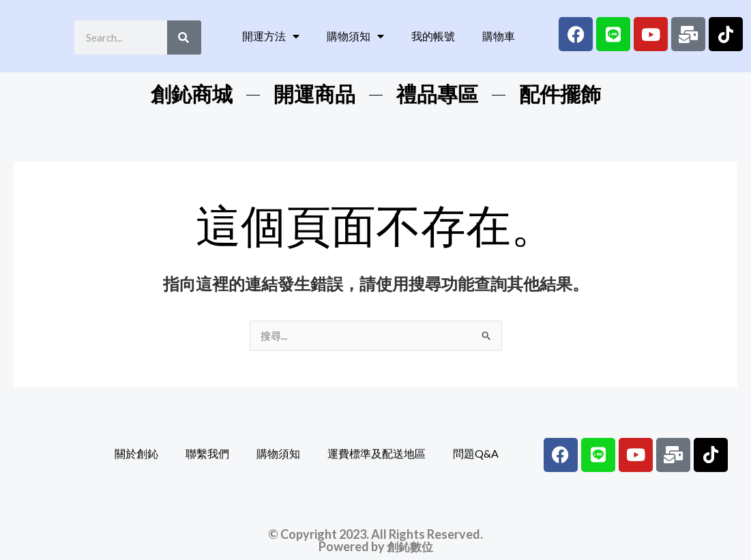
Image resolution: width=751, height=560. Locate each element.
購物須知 (355, 36)
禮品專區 (437, 94)
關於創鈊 (136, 454)
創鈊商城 (192, 94)
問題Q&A (476, 454)
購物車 (499, 36)
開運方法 (271, 36)
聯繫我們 (207, 454)
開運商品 (314, 94)
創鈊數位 (410, 547)
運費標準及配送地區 (377, 454)
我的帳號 (433, 36)
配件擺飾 (560, 94)
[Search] (184, 38)
